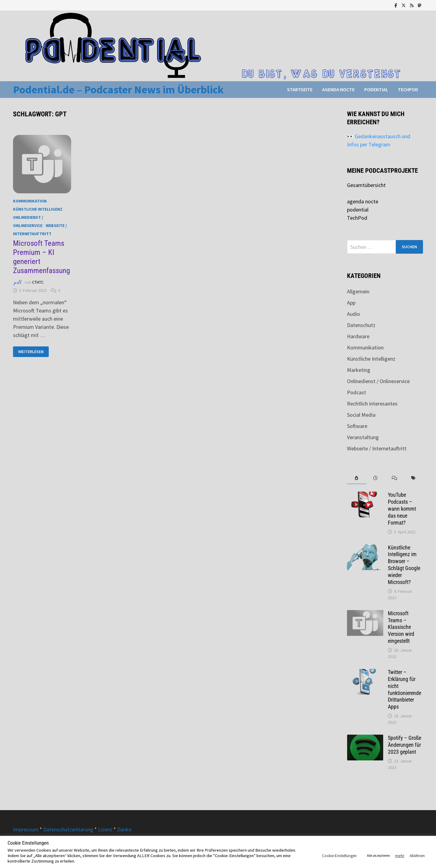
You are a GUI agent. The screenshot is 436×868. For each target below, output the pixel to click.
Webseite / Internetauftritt (377, 448)
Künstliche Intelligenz (38, 209)
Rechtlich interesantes (372, 404)
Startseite (300, 89)
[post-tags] (413, 478)
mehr (400, 856)
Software (357, 426)
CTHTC (38, 282)
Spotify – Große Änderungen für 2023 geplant (405, 745)
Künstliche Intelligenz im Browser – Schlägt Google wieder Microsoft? (404, 565)
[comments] (394, 478)
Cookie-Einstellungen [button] (339, 856)
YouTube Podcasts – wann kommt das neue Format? (402, 509)
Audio (353, 314)
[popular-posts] (357, 478)
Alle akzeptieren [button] (378, 856)
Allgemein (358, 291)
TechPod (408, 89)
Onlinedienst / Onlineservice (378, 381)
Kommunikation (30, 201)
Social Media (361, 415)
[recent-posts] (376, 478)
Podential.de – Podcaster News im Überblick (118, 90)
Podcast (357, 392)
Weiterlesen (33, 352)
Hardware (358, 336)
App (351, 303)
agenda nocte (338, 89)
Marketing (359, 370)
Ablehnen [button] (417, 856)
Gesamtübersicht (366, 185)
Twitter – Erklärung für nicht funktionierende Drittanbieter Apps (405, 689)
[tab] (357, 478)
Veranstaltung (363, 437)
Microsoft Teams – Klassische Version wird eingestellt (401, 627)
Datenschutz (361, 325)
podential (376, 89)
